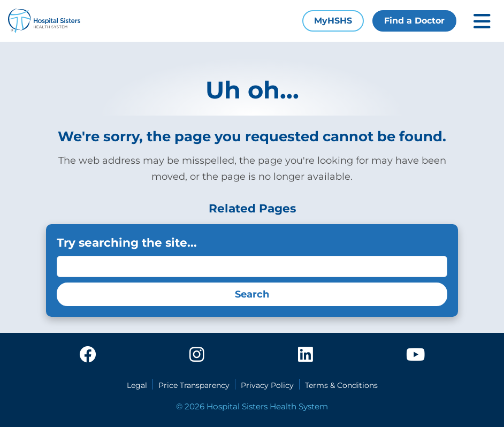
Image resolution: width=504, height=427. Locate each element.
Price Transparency (194, 385)
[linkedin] (306, 355)
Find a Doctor (414, 21)
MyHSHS (333, 21)
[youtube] (415, 355)
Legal (137, 385)
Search (252, 294)
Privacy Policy (267, 385)
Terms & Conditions (341, 385)
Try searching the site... (127, 242)
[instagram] (197, 355)
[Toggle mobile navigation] (482, 21)
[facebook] (88, 355)
